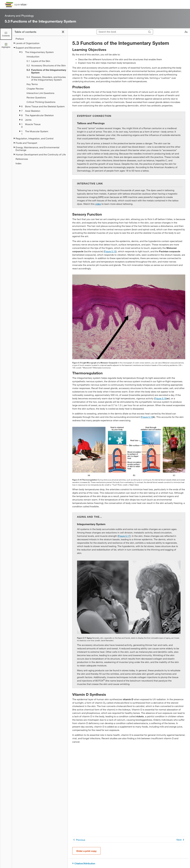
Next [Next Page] (181, 840)
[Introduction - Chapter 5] (43, 57)
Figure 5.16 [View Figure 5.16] (161, 398)
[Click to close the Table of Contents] (6, 34)
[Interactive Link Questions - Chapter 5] (43, 93)
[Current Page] (43, 71)
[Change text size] (186, 32)
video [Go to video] (98, 204)
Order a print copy (86, 851)
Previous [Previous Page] (79, 840)
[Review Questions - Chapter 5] (43, 97)
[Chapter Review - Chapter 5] (43, 89)
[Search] (150, 32)
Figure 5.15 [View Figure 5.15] (110, 251)
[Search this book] (121, 32)
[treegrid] (40, 101)
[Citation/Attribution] (129, 863)
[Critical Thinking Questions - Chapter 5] (43, 102)
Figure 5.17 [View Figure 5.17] (124, 536)
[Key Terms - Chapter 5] (43, 84)
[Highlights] (6, 45)
